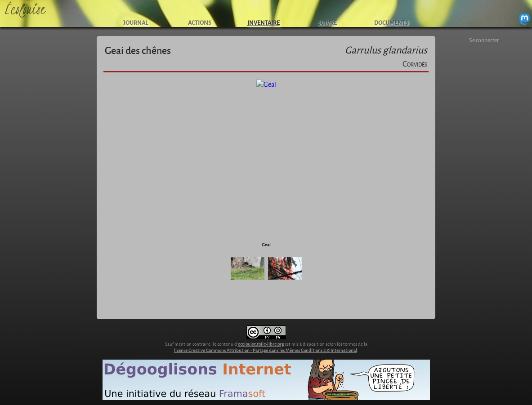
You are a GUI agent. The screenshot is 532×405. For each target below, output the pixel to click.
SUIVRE (327, 22)
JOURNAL (136, 22)
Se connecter (484, 40)
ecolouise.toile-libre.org (261, 344)
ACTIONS (200, 22)
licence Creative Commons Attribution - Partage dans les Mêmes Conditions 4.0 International (266, 350)
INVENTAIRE (264, 22)
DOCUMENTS (391, 22)
